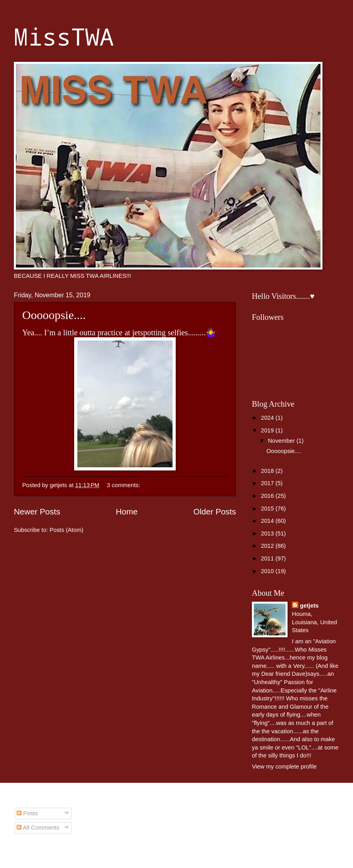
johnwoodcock (197, 852)
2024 (268, 418)
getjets (309, 606)
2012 (268, 546)
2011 (268, 558)
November (282, 441)
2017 (268, 483)
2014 (268, 521)
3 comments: (124, 485)
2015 (268, 509)
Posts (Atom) (66, 530)
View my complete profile (284, 767)
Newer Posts (37, 511)
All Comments (38, 828)
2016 (268, 496)
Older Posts (215, 511)
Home (127, 511)
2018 (268, 471)
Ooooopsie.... (54, 315)
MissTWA (64, 36)
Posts (27, 813)
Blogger (261, 852)
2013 (268, 533)
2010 (268, 571)
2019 (268, 430)
